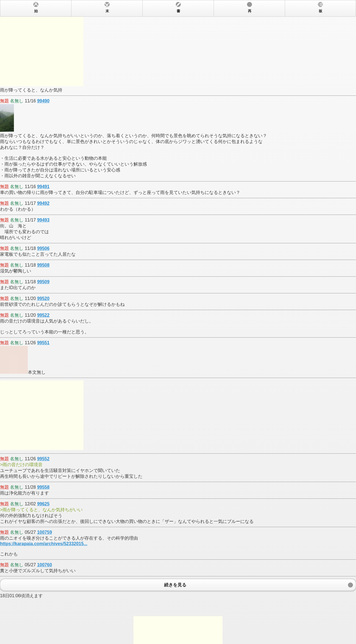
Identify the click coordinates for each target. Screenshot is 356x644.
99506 (43, 248)
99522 (43, 315)
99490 (43, 101)
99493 (43, 220)
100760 (44, 565)
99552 (43, 459)
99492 (43, 203)
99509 (43, 282)
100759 (44, 532)
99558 (43, 487)
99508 (43, 265)
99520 (43, 298)
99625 (43, 504)
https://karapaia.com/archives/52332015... (44, 544)
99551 (43, 343)
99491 (43, 187)
